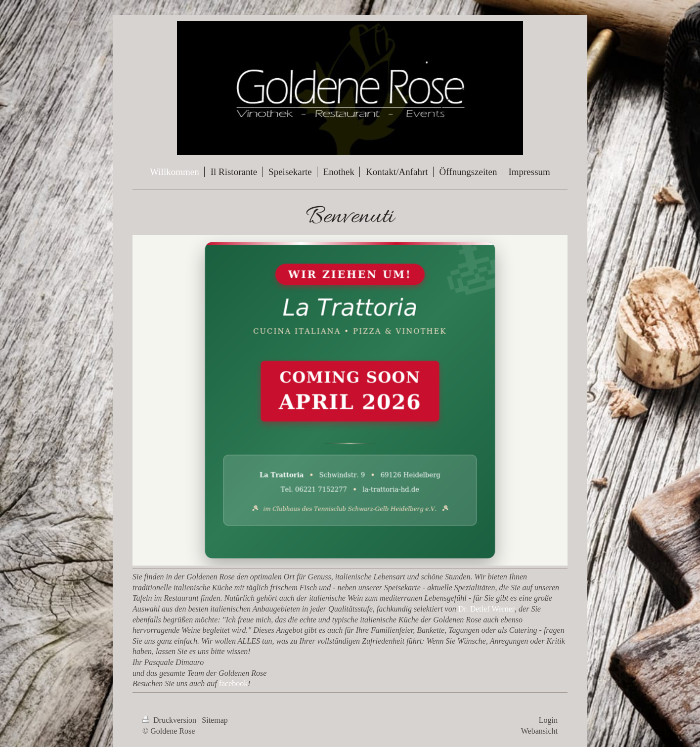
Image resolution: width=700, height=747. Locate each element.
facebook (234, 683)
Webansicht (539, 731)
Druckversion (170, 720)
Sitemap (215, 720)
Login (548, 720)
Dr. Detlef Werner (486, 609)
